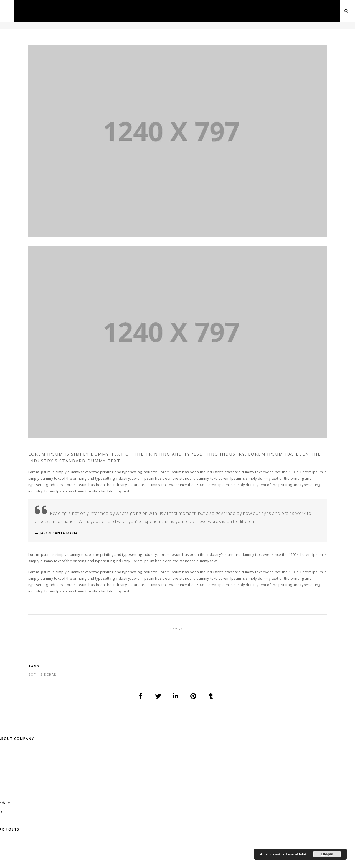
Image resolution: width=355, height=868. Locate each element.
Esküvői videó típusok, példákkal (64, 175)
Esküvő (168, 11)
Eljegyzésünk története (64, 230)
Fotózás (113, 11)
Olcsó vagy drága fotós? (65, 194)
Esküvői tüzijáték (308, 785)
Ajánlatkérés (279, 11)
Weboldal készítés (309, 771)
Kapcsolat (313, 11)
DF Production (145, 855)
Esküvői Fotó (249, 785)
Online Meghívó (251, 771)
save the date (30, 98)
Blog (251, 11)
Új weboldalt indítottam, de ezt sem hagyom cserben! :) (67, 152)
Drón (191, 11)
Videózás (141, 11)
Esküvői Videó (249, 792)
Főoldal (83, 11)
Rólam (26, 825)
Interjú (188, 771)
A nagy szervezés (60, 211)
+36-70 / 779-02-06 (68, 721)
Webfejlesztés (221, 11)
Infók (303, 854)
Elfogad (327, 854)
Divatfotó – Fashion (147, 771)
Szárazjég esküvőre (310, 778)
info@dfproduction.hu (287, 721)
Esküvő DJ (245, 778)
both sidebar (114, 626)
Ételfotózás (139, 778)
